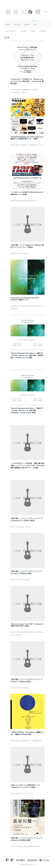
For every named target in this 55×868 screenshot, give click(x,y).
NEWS (8, 25)
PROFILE (18, 25)
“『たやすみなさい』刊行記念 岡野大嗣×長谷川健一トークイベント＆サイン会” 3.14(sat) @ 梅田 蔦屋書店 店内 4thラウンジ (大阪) (27, 465)
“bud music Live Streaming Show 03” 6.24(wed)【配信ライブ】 (25, 299)
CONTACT (43, 31)
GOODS (23, 31)
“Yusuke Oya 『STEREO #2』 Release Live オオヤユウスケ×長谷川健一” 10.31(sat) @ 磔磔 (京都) (27, 81)
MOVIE (27, 25)
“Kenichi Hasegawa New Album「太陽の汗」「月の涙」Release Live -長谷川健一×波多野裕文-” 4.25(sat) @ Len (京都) (27, 355)
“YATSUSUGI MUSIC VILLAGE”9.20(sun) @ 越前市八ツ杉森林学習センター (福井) (27, 138)
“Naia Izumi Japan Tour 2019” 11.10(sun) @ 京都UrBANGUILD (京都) (27, 625)
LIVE (35, 25)
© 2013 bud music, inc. (27, 864)
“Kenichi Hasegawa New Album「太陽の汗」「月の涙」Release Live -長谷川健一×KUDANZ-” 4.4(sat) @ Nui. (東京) (27, 410)
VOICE (33, 31)
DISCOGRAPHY (11, 31)
